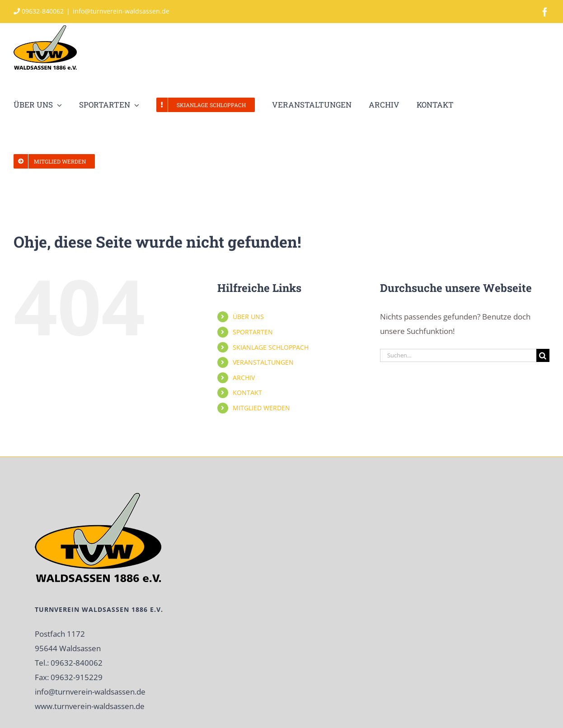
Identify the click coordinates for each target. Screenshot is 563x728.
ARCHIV (244, 378)
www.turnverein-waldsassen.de (90, 706)
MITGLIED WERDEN (261, 408)
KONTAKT (247, 392)
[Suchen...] (458, 355)
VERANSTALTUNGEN (263, 362)
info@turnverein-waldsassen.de (121, 11)
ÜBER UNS (248, 317)
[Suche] (543, 355)
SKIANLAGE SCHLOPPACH (271, 347)
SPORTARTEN (253, 332)
